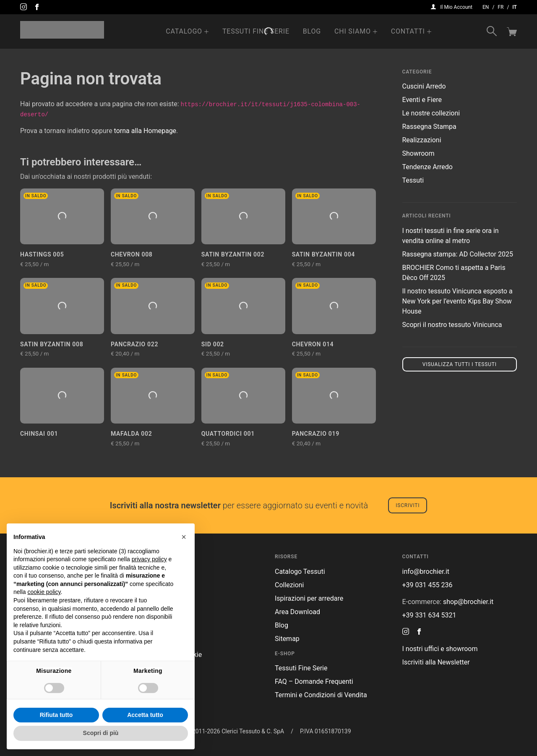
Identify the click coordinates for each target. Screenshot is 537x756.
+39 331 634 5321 (429, 615)
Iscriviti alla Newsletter (436, 662)
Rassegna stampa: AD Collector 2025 (458, 254)
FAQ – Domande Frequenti (314, 681)
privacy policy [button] (149, 559)
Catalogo (184, 31)
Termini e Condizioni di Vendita (321, 695)
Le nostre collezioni (431, 113)
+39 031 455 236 (428, 585)
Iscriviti (408, 505)
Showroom (418, 153)
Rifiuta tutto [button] (56, 715)
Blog (312, 31)
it (515, 7)
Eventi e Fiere (422, 100)
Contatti (408, 31)
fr (501, 7)
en (486, 7)
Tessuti (413, 180)
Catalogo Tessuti (300, 572)
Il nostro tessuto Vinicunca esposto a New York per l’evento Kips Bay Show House (457, 301)
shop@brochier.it (468, 602)
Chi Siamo (353, 31)
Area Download (297, 612)
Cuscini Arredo (424, 86)
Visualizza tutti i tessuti (460, 364)
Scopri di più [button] (101, 733)
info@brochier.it (426, 572)
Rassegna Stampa (429, 127)
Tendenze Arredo (428, 167)
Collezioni (289, 585)
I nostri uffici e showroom (440, 649)
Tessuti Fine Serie (256, 31)
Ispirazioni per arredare (309, 598)
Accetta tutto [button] (145, 715)
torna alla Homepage (145, 131)
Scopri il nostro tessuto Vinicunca (452, 325)
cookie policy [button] (44, 592)
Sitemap (287, 639)
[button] (184, 537)
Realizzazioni (422, 140)
